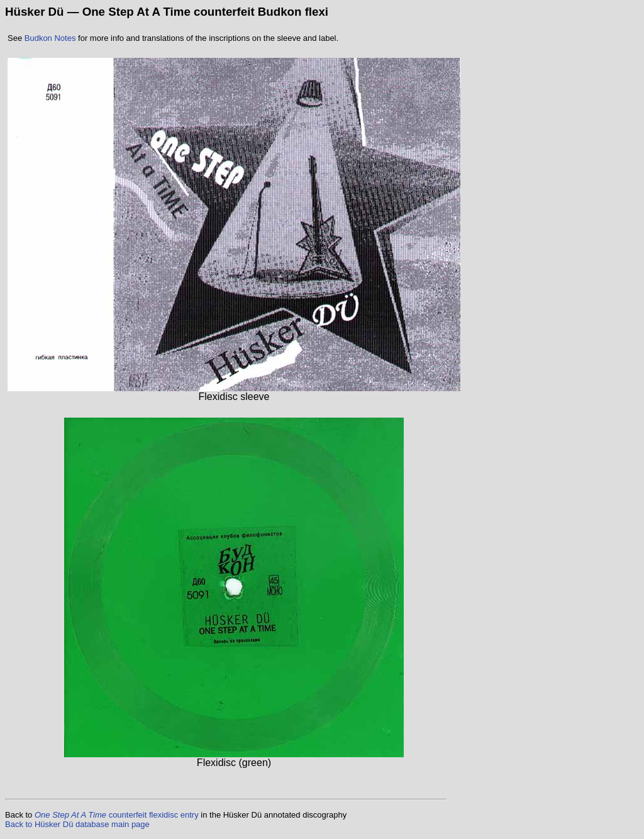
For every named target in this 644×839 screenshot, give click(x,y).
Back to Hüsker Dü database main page (77, 824)
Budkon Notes (50, 38)
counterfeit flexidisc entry (117, 815)
